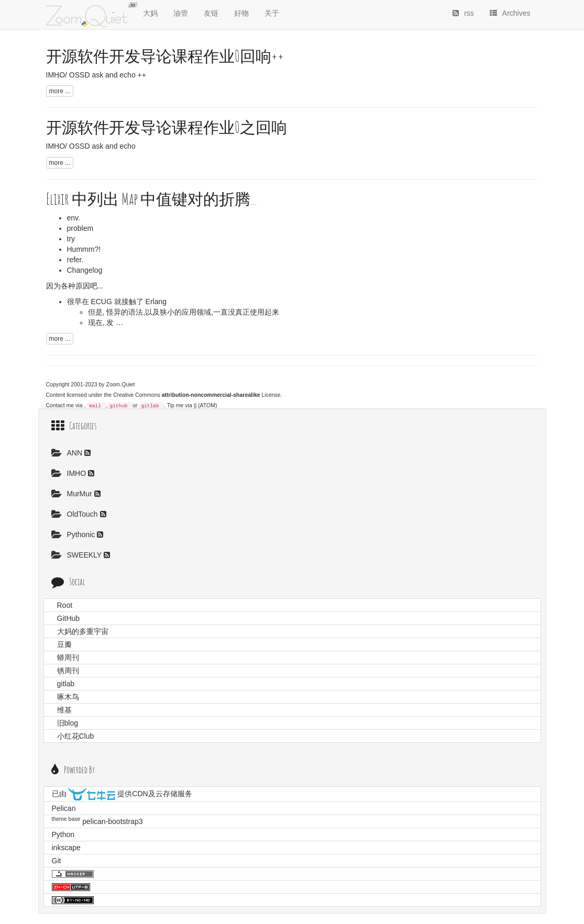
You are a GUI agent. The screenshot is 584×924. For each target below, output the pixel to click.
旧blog (68, 723)
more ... (60, 91)
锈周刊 (68, 671)
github (119, 406)
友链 (211, 13)
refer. (75, 260)
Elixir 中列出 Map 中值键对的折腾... (151, 199)
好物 (241, 13)
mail (95, 406)
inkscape (66, 848)
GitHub (69, 618)
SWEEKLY (78, 555)
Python (63, 834)
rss (463, 13)
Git (57, 861)
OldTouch (76, 514)
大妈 (150, 13)
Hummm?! (84, 249)
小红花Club (76, 736)
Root (65, 605)
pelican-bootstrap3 (112, 821)
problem (80, 228)
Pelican (64, 808)
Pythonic (74, 535)
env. (74, 218)
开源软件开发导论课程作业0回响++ (165, 56)
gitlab (150, 406)
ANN (68, 453)
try (71, 239)
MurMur (73, 494)
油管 (181, 13)
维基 (64, 710)
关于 (272, 13)
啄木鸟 (68, 697)
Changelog (85, 270)
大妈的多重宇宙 (83, 631)
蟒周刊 (68, 658)
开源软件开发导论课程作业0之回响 (167, 127)
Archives (510, 13)
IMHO (70, 473)
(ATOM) (207, 405)
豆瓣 (64, 644)
